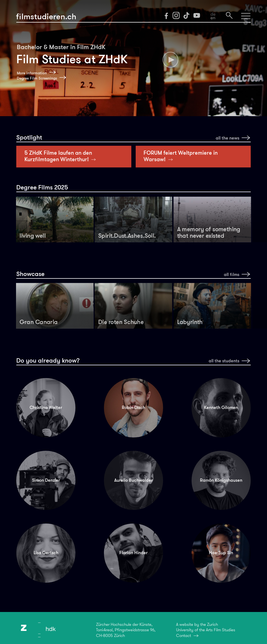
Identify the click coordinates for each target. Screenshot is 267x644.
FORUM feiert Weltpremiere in (181, 156)
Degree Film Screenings (37, 78)
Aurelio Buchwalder (133, 480)
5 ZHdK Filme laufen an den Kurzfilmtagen (62, 156)
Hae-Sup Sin (221, 553)
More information (32, 73)
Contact (184, 636)
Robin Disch (133, 407)
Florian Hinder (133, 553)
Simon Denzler (46, 480)
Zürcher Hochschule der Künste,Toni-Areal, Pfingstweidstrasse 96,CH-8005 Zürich (126, 630)
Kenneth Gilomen (221, 407)
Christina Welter (46, 407)
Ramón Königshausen (221, 480)
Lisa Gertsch (46, 553)
